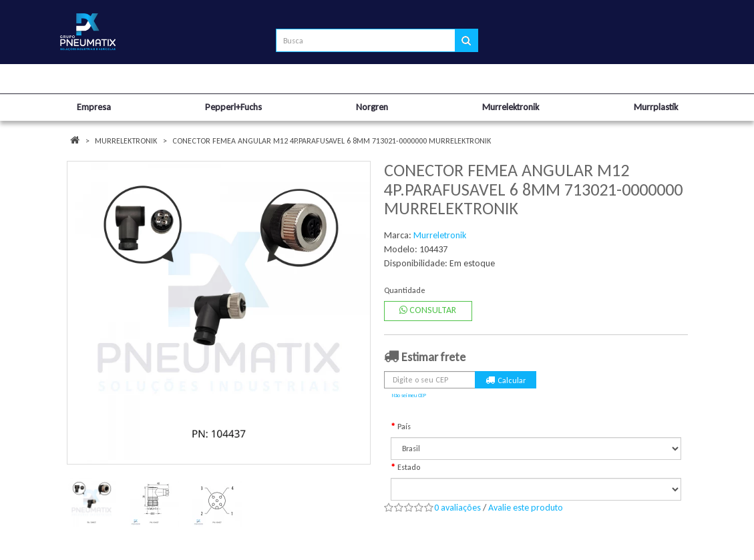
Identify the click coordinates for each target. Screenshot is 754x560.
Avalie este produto (526, 508)
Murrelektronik (126, 141)
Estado (409, 467)
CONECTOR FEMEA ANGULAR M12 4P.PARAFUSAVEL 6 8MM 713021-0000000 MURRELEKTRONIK (332, 141)
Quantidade (405, 290)
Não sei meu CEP (409, 395)
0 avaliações (457, 508)
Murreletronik (440, 235)
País (404, 427)
